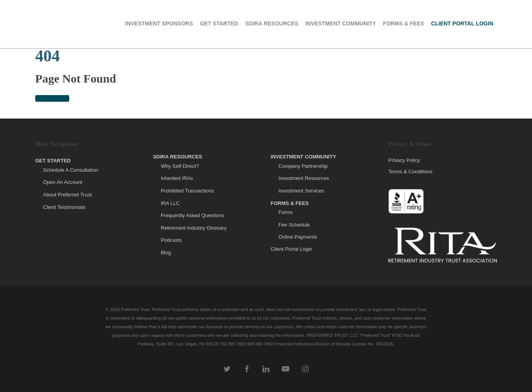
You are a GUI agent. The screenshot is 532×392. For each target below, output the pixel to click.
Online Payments (298, 237)
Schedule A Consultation (71, 170)
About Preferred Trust (67, 195)
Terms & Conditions (411, 172)
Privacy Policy (404, 160)
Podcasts (171, 240)
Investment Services (301, 191)
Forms (286, 212)
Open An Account (63, 182)
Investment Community (304, 157)
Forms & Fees (290, 203)
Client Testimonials (64, 207)
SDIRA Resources (178, 157)
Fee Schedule (294, 225)
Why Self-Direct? (180, 166)
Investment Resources (304, 178)
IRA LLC (170, 203)
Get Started (53, 161)
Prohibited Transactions (187, 191)
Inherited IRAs (177, 178)
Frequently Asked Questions (193, 215)
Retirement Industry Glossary (194, 228)
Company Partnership (303, 166)
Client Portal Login (291, 249)
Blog (166, 253)
